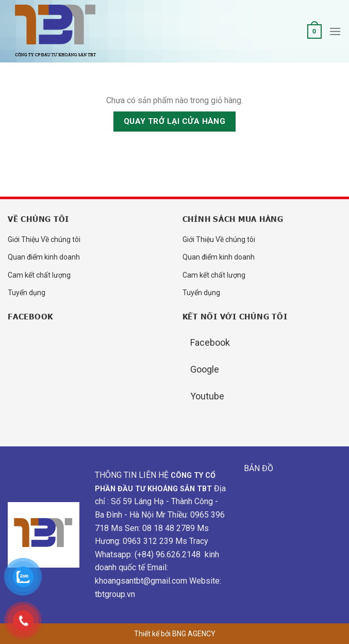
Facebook (210, 342)
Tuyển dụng (27, 293)
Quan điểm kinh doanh (44, 257)
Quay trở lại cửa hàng (175, 121)
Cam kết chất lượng (39, 275)
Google (205, 369)
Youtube (207, 396)
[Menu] (335, 31)
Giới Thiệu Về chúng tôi (44, 239)
